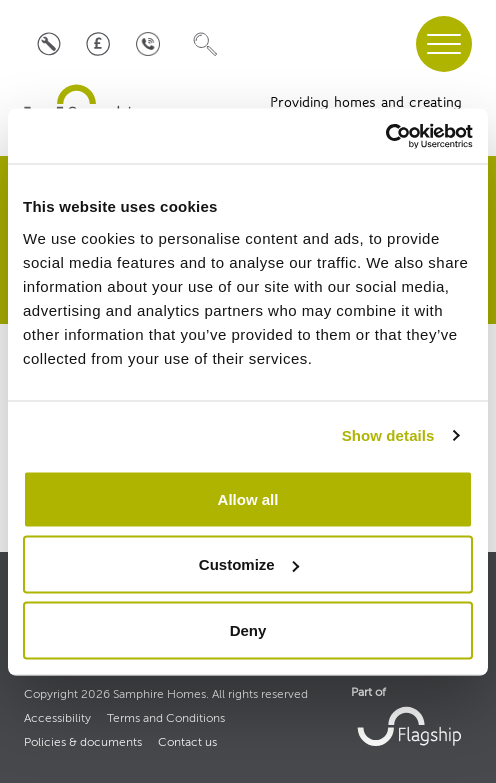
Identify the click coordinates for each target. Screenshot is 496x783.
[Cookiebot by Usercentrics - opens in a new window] (385, 136)
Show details (388, 435)
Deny (248, 629)
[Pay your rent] (98, 44)
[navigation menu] (444, 44)
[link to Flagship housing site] (411, 725)
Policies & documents (83, 743)
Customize (249, 564)
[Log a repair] (48, 44)
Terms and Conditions (166, 719)
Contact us (187, 743)
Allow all (248, 498)
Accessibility (57, 719)
